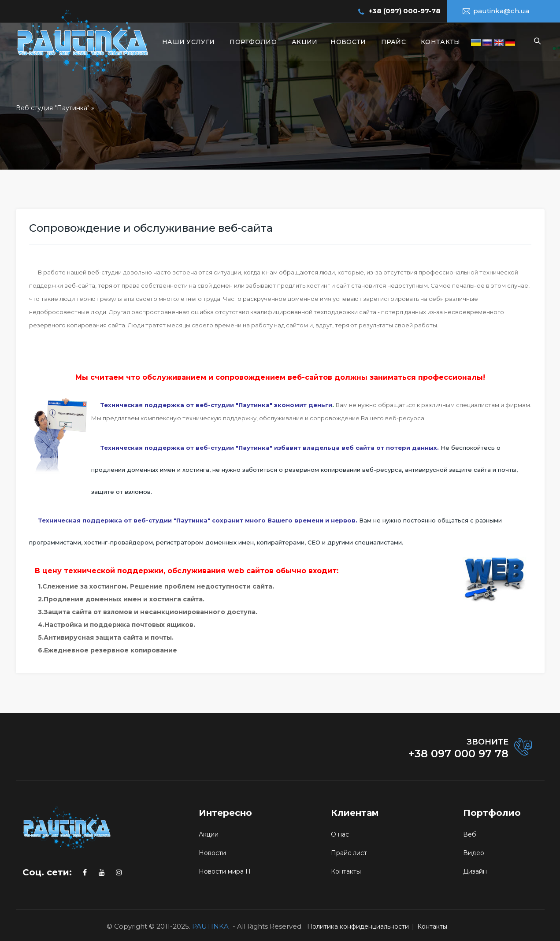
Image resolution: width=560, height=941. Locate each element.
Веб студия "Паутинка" (53, 108)
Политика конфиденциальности (358, 926)
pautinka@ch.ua (501, 11)
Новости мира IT (225, 871)
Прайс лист (349, 853)
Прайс (394, 42)
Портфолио (253, 42)
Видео (474, 853)
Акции (305, 42)
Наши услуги (188, 42)
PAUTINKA (210, 926)
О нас (340, 834)
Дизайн (475, 871)
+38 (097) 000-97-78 (405, 11)
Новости (348, 42)
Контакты (440, 42)
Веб (470, 834)
